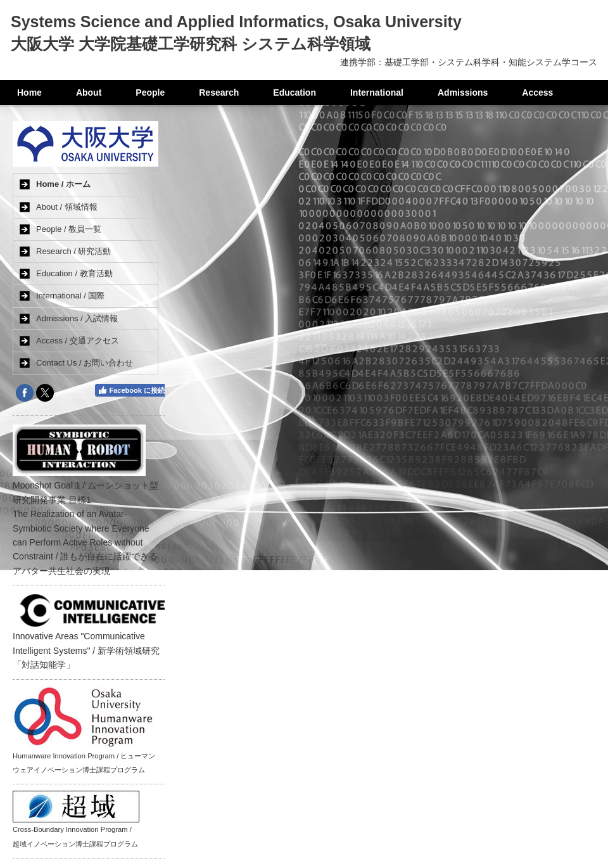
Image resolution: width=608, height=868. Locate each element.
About (89, 93)
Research (219, 93)
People (150, 93)
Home (29, 93)
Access (537, 93)
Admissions (463, 93)
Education (294, 93)
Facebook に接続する (138, 390)
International (377, 93)
